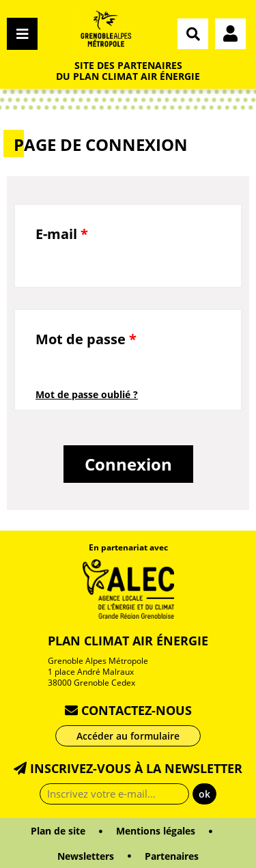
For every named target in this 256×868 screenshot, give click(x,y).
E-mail (62, 234)
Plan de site (58, 831)
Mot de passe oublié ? (87, 394)
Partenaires (172, 856)
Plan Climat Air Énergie (128, 641)
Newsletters (86, 856)
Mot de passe (86, 339)
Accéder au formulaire (128, 736)
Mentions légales (156, 831)
